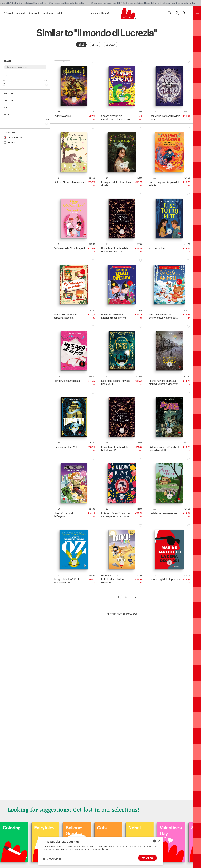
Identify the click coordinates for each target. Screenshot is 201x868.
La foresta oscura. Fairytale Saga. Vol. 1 (115, 382)
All (81, 44)
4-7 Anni (21, 13)
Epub (111, 44)
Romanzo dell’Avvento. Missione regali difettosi (114, 316)
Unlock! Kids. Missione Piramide (113, 581)
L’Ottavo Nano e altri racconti (69, 182)
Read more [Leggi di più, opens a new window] (103, 849)
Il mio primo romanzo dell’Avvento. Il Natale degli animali (163, 316)
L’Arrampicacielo (62, 116)
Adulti (60, 13)
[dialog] (100, 851)
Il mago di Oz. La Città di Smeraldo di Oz (66, 581)
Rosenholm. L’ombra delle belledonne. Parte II (115, 250)
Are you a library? (100, 13)
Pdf (95, 44)
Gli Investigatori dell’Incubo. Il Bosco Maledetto (164, 449)
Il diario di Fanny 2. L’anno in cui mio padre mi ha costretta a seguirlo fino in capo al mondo (116, 515)
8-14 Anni (34, 13)
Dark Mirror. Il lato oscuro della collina (165, 117)
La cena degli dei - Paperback (164, 579)
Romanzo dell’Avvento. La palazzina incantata (67, 316)
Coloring (32, 828)
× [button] (159, 841)
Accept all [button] (147, 858)
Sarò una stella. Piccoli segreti (69, 248)
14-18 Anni (48, 13)
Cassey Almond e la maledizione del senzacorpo (116, 117)
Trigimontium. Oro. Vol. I (66, 447)
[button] (52, 859)
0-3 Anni (8, 13)
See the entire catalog (122, 614)
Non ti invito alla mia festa (67, 381)
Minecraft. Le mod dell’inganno (63, 515)
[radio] (81, 45)
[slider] (4, 84)
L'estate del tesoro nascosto (164, 513)
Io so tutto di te (157, 248)
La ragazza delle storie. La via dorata (117, 184)
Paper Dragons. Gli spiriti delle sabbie (165, 184)
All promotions (15, 137)
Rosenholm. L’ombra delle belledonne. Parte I (115, 449)
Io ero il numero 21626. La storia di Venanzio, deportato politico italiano (164, 382)
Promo (11, 142)
